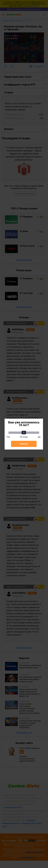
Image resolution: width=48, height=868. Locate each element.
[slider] (24, 433)
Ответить (24, 444)
